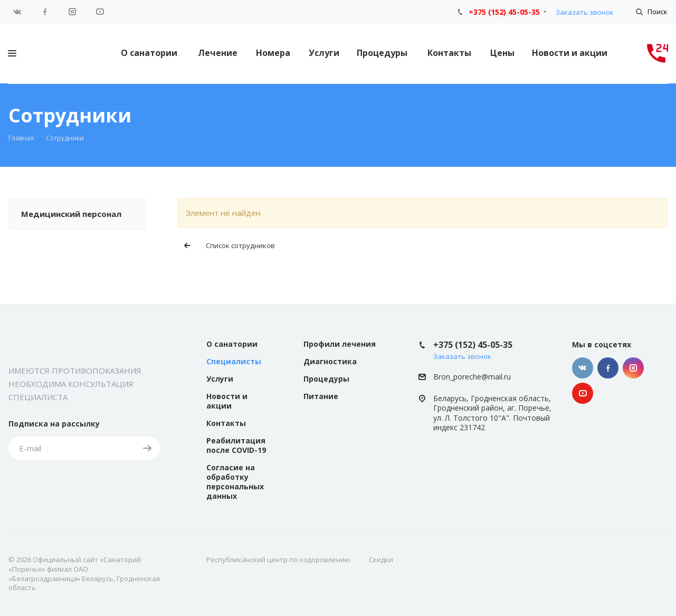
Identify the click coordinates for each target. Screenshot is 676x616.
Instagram (72, 12)
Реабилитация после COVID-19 (236, 445)
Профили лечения (340, 344)
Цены (502, 53)
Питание (321, 396)
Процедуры (382, 53)
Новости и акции (570, 53)
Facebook (45, 12)
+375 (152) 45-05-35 (504, 12)
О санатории (149, 53)
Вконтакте (17, 12)
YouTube (100, 12)
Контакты (449, 53)
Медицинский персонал (71, 214)
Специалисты (234, 361)
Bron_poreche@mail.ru (472, 377)
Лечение (218, 53)
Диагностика (330, 361)
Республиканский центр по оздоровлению (278, 560)
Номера (273, 53)
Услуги (324, 53)
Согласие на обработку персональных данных (235, 482)
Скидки (381, 560)
